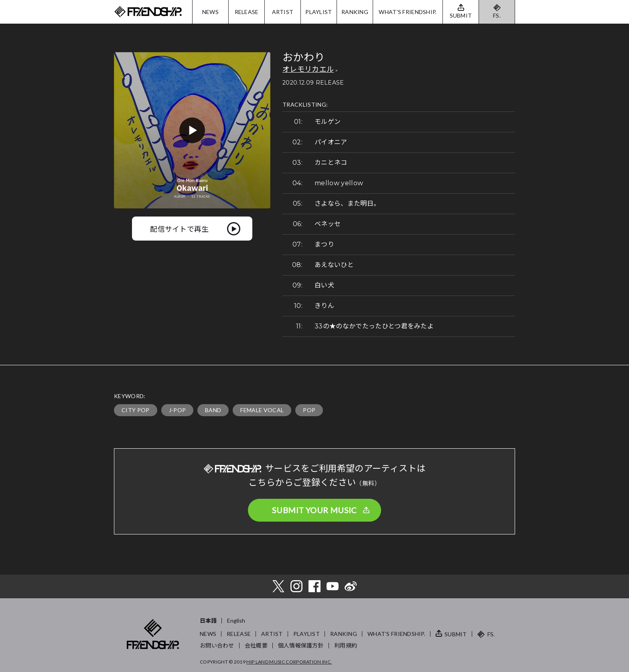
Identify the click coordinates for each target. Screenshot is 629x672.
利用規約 (346, 645)
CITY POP (136, 410)
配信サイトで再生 (180, 229)
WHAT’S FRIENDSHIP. (396, 634)
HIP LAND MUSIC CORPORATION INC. (289, 662)
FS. (497, 15)
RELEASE (247, 12)
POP (309, 410)
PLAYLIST (319, 12)
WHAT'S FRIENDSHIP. (408, 12)
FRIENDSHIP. (148, 12)
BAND (213, 410)
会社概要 (256, 645)
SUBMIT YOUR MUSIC (314, 510)
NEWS (210, 12)
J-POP (178, 410)
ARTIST (283, 12)
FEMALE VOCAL (262, 410)
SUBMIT (456, 634)
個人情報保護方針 (301, 645)
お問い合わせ (217, 645)
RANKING (355, 12)
